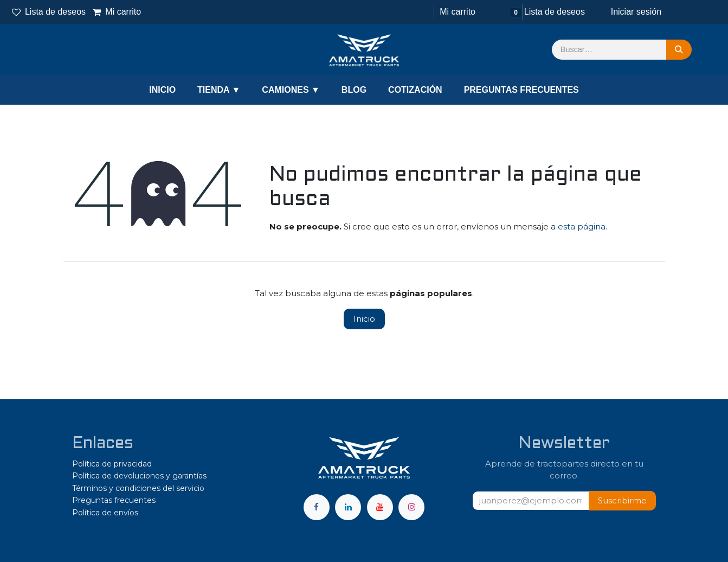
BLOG (354, 90)
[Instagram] (411, 507)
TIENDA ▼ (219, 90)
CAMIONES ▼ (291, 90)
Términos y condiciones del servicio (138, 488)
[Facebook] (317, 507)
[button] (622, 501)
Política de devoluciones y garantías (139, 476)
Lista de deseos (49, 12)
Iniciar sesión (636, 12)
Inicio (364, 319)
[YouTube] (380, 507)
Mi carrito (117, 12)
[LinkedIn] (348, 507)
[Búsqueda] (679, 50)
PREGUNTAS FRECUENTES (521, 90)
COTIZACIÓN (415, 90)
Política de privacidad (112, 464)
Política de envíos (105, 513)
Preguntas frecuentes (114, 500)
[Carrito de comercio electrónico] (456, 12)
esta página (582, 226)
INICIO (162, 90)
